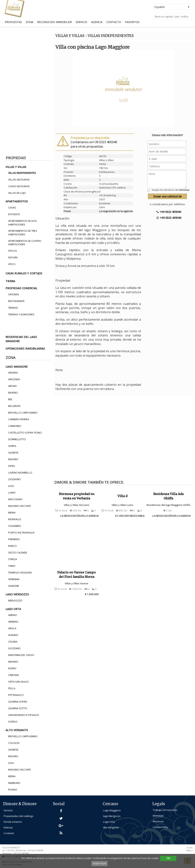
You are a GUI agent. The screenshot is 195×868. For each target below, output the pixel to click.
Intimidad (158, 816)
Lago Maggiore (112, 810)
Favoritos (132, 22)
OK (168, 858)
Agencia (97, 22)
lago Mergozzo (112, 816)
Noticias (8, 827)
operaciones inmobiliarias (25, 348)
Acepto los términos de (170, 190)
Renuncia (158, 821)
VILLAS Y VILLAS (70, 36)
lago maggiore (17, 367)
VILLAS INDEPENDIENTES (111, 36)
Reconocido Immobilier (54, 22)
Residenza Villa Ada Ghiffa (168, 496)
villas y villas (16, 167)
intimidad (184, 190)
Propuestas (13, 22)
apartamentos (17, 201)
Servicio (81, 22)
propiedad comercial (21, 288)
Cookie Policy (160, 827)
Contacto (114, 22)
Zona (30, 22)
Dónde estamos (13, 822)
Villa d (122, 496)
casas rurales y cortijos (24, 273)
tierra (10, 281)
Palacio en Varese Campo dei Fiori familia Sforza (77, 574)
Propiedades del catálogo (19, 816)
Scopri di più (99, 863)
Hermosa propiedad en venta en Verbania (77, 496)
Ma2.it (190, 850)
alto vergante (17, 730)
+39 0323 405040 (169, 212)
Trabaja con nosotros (165, 810)
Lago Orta (109, 822)
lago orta (13, 609)
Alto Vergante (111, 827)
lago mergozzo (17, 594)
